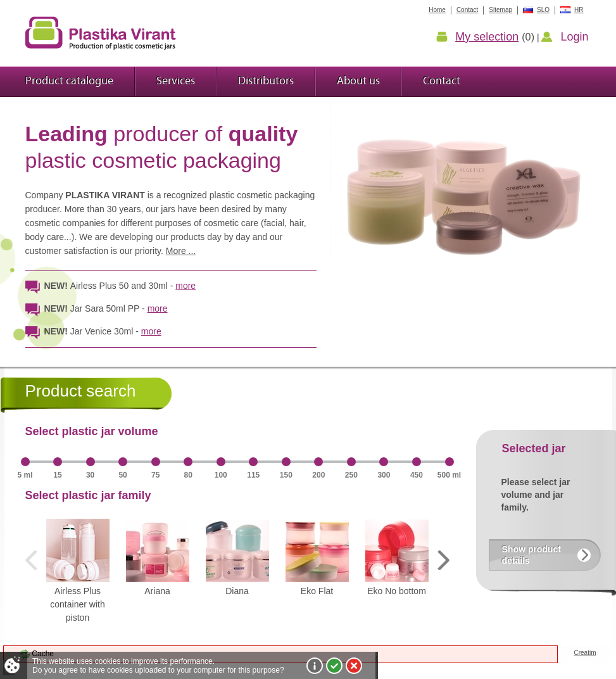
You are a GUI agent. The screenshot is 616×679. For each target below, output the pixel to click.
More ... (181, 251)
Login (574, 37)
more (185, 286)
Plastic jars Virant (101, 33)
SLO (543, 10)
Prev (35, 561)
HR (579, 10)
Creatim (585, 653)
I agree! (334, 666)
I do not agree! (354, 666)
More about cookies (315, 666)
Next (440, 561)
